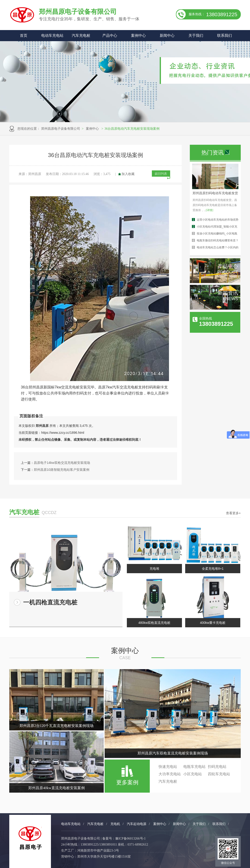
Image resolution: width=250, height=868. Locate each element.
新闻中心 (167, 35)
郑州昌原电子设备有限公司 (61, 129)
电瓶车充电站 (194, 767)
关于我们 (196, 35)
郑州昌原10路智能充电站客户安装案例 (62, 470)
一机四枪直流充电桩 (50, 602)
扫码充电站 (217, 767)
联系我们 (225, 35)
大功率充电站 (170, 774)
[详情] (209, 210)
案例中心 (138, 35)
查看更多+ (233, 513)
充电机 (115, 824)
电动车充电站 (52, 35)
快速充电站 (168, 767)
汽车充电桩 (81, 35)
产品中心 (110, 35)
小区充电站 (193, 774)
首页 (24, 35)
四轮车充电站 (219, 774)
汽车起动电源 (137, 824)
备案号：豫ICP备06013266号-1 (124, 839)
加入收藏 (128, 174)
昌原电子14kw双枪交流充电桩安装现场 (62, 463)
